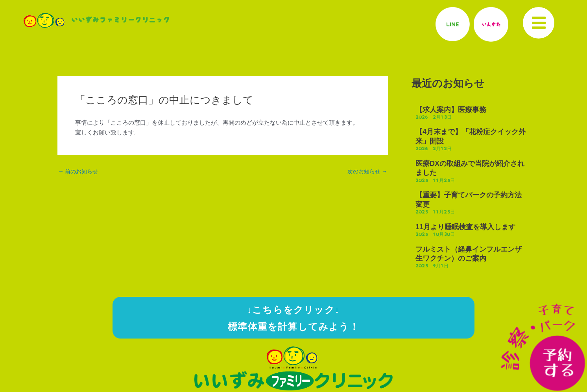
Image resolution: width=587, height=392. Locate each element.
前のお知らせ (80, 172)
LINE (453, 24)
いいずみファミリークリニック (120, 20)
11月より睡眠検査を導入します (465, 227)
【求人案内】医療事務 (451, 110)
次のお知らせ (366, 172)
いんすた (491, 24)
